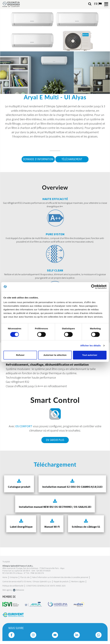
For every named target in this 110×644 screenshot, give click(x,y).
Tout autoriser (90, 355)
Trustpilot (6, 562)
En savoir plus (55, 440)
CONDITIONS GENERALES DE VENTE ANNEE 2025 (46, 586)
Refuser (20, 355)
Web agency (7, 590)
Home (5, 577)
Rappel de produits (61, 582)
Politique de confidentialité (13, 586)
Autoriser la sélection (55, 355)
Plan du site (25, 577)
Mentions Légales (78, 582)
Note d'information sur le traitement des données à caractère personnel (60, 577)
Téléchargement (72, 159)
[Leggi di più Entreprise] (14, 577)
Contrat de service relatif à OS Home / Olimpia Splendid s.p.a (27, 582)
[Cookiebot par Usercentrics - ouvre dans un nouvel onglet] (93, 287)
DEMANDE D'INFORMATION (38, 159)
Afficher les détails (90, 346)
